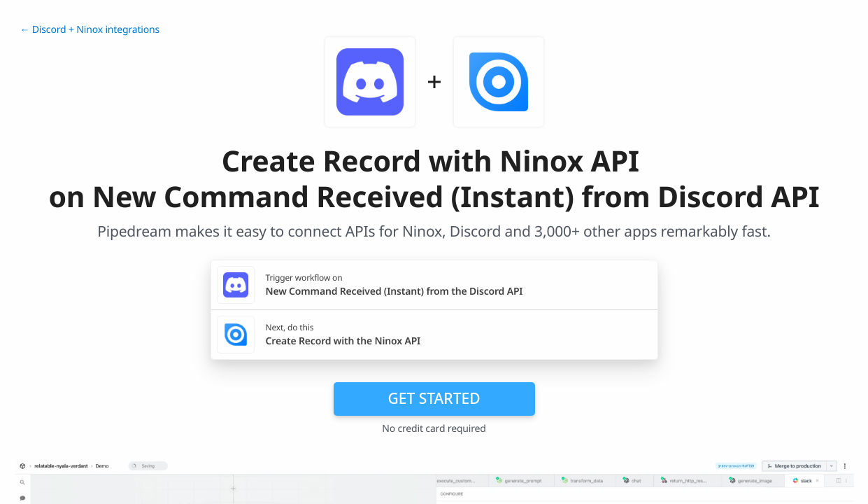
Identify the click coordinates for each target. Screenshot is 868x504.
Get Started (434, 398)
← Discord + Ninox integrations (90, 30)
